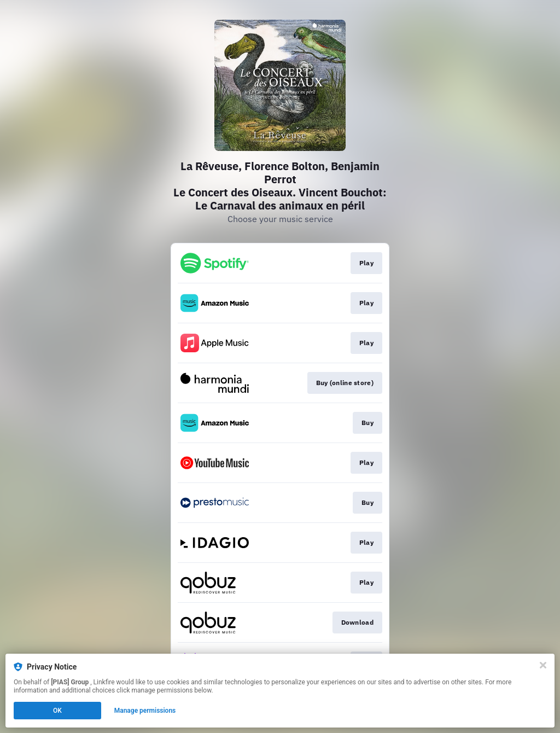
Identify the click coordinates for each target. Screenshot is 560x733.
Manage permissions (145, 711)
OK (57, 711)
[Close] (543, 665)
